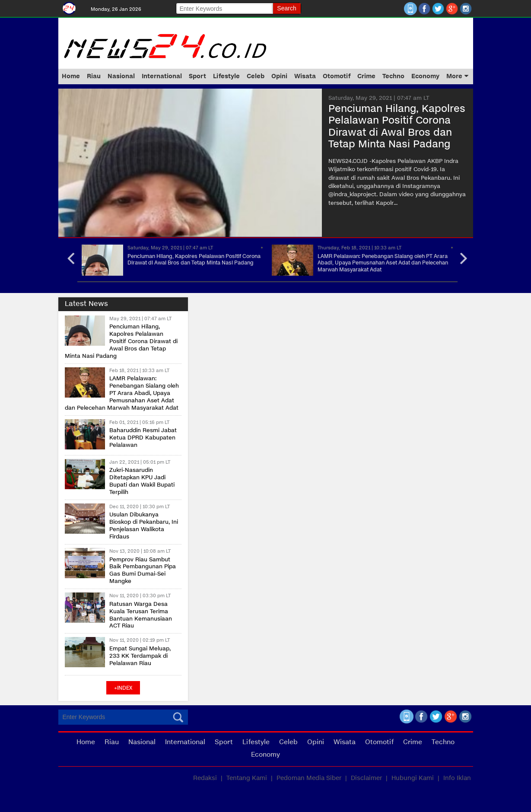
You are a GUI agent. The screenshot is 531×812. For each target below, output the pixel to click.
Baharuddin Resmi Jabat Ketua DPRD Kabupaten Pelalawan (143, 438)
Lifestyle (226, 76)
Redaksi (205, 778)
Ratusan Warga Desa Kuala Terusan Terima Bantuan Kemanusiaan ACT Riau (141, 615)
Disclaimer (366, 778)
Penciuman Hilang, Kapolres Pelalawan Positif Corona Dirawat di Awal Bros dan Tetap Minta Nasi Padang (194, 260)
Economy (425, 76)
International (162, 76)
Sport (197, 76)
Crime (366, 76)
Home (71, 76)
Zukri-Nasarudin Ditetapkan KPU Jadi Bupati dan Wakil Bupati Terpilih (142, 481)
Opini (279, 76)
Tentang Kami (247, 778)
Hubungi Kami (413, 778)
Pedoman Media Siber (309, 778)
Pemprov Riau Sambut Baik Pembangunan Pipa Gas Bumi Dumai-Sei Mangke (143, 571)
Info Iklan (457, 778)
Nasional (121, 76)
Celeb (256, 76)
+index (123, 688)
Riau (94, 76)
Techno (393, 76)
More (458, 76)
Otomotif (337, 76)
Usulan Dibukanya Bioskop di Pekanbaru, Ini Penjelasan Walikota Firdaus (144, 526)
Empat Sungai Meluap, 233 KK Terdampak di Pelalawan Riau (140, 656)
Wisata (305, 76)
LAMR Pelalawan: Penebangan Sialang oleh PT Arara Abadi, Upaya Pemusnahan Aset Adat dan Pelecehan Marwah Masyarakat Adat (383, 263)
